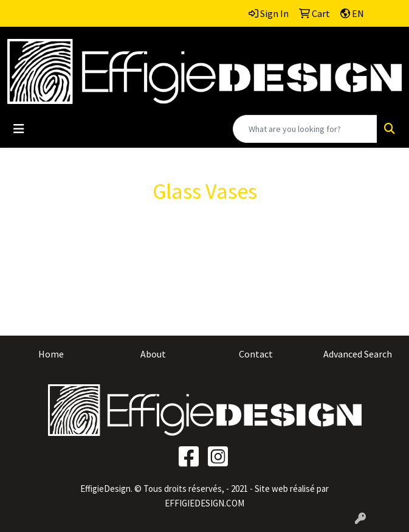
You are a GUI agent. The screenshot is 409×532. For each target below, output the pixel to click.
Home (51, 354)
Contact (256, 354)
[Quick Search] (305, 129)
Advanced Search (358, 354)
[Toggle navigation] (19, 129)
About (153, 354)
